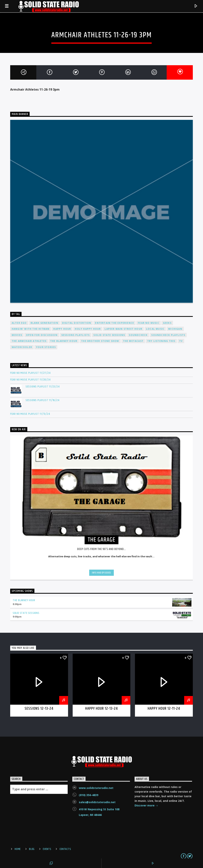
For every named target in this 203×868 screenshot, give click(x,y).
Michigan (175, 329)
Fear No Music (149, 323)
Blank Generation (44, 323)
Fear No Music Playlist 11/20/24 (30, 380)
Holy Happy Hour (88, 329)
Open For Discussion (42, 335)
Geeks (167, 323)
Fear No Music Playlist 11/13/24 (30, 414)
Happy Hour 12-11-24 (164, 709)
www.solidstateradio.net (96, 788)
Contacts (65, 849)
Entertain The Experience (114, 323)
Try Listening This (161, 341)
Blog (32, 849)
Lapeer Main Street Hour (123, 329)
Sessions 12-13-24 (39, 709)
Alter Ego (19, 323)
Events (47, 849)
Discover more (146, 806)
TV (181, 341)
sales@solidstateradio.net (97, 802)
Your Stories (46, 347)
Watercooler (22, 347)
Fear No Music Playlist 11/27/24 (30, 373)
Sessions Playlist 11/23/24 (43, 387)
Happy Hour (62, 329)
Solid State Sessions (109, 335)
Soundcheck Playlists (168, 335)
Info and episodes (101, 573)
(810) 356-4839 (89, 795)
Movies (17, 335)
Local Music (155, 329)
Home (18, 849)
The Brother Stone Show (100, 341)
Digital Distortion (77, 323)
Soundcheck (138, 335)
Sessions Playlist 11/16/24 (42, 400)
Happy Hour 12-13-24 (102, 709)
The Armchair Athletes (29, 341)
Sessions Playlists (76, 335)
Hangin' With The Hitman (31, 329)
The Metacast (133, 341)
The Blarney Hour (64, 341)
